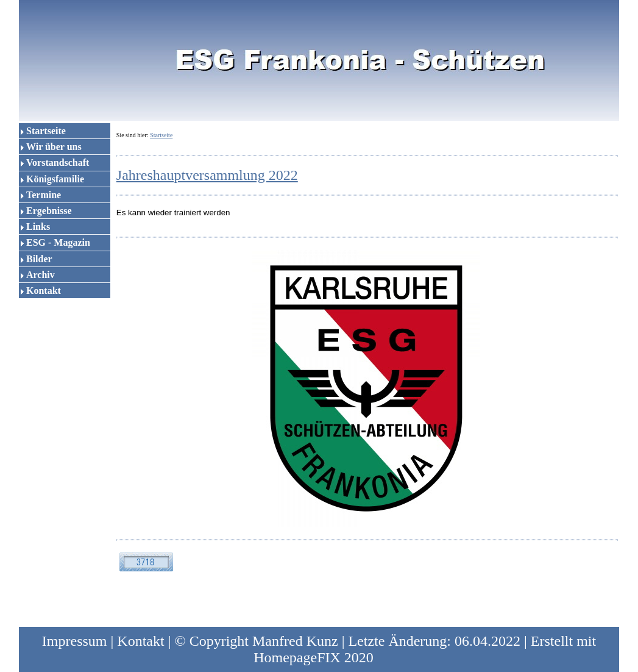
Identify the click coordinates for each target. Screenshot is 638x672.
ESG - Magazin (58, 242)
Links (38, 227)
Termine (44, 195)
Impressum (75, 641)
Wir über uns (54, 147)
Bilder (39, 259)
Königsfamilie (55, 179)
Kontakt (44, 291)
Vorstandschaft (58, 163)
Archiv (41, 275)
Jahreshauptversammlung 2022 (207, 175)
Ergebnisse (49, 211)
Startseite (46, 131)
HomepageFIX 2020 (314, 657)
